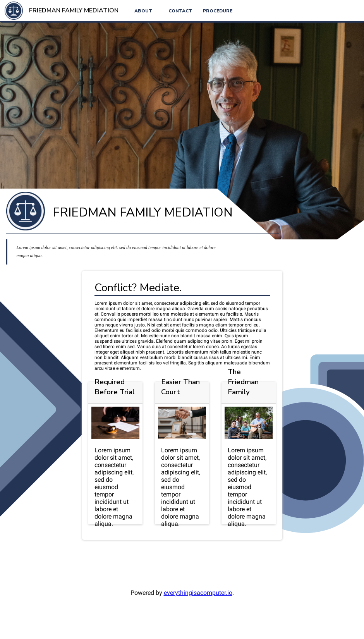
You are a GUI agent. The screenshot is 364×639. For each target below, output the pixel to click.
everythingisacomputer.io (198, 593)
